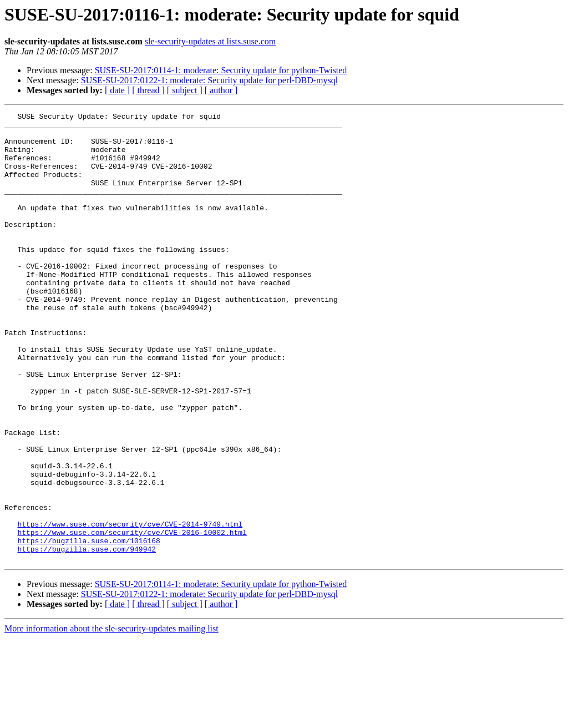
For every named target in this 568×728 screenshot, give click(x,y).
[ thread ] (148, 90)
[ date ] (117, 90)
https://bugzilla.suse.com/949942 (87, 637)
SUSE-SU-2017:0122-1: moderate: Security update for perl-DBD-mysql (209, 80)
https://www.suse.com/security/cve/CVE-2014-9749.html (130, 607)
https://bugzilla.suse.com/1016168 (88, 627)
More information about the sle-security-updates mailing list (111, 718)
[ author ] (221, 90)
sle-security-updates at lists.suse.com (210, 41)
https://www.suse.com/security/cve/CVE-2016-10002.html (132, 617)
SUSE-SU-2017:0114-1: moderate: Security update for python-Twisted (221, 70)
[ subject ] (185, 90)
